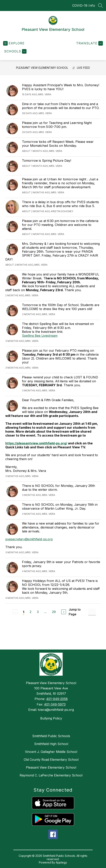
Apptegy (61, 862)
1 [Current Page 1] (24, 612)
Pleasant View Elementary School (42, 68)
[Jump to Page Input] (92, 612)
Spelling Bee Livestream (40, 336)
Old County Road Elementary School (51, 760)
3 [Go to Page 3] (38, 612)
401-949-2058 (57, 699)
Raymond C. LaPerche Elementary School (51, 775)
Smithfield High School (51, 744)
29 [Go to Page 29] (54, 612)
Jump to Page (75, 612)
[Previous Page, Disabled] (15, 612)
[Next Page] (64, 612)
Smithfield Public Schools (51, 736)
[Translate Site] (89, 43)
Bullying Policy (51, 718)
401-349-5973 (55, 704)
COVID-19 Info (84, 6)
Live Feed (83, 68)
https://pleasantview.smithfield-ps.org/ (36, 443)
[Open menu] (14, 43)
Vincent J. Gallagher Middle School (51, 752)
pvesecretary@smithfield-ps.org (29, 539)
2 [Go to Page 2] (31, 612)
